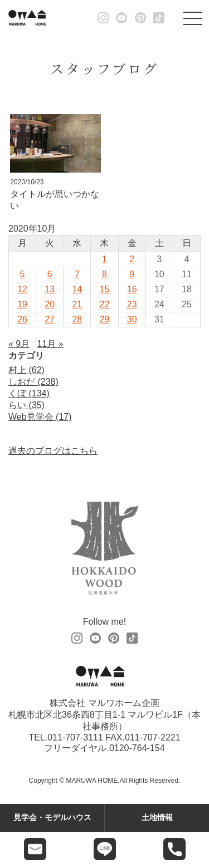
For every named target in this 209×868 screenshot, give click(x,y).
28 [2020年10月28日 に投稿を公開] (77, 319)
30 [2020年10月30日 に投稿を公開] (132, 319)
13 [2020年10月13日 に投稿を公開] (50, 289)
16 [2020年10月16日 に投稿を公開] (132, 289)
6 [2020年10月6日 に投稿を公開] (50, 274)
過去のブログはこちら (53, 451)
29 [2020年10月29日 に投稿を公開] (105, 319)
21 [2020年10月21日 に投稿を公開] (77, 304)
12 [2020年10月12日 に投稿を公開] (22, 289)
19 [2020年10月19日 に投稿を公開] (22, 304)
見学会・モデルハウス (52, 817)
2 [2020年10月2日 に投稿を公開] (132, 259)
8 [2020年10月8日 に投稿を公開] (104, 274)
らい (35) (26, 405)
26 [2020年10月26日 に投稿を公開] (22, 319)
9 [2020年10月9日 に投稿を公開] (132, 274)
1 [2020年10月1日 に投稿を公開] (104, 259)
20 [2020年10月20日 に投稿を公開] (50, 304)
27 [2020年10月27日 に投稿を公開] (50, 319)
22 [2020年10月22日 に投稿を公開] (105, 304)
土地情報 (157, 817)
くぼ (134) (29, 393)
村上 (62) (26, 370)
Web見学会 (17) (40, 417)
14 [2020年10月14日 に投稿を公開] (77, 289)
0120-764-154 (137, 748)
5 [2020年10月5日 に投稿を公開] (23, 274)
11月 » (50, 344)
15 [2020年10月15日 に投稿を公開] (105, 289)
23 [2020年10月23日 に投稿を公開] (132, 304)
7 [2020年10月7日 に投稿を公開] (77, 274)
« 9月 (19, 344)
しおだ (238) (33, 382)
